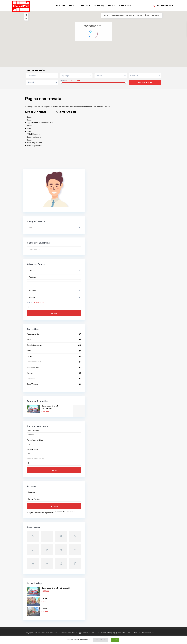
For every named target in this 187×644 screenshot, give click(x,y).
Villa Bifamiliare (33, 134)
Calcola (43, 462)
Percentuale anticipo (35, 431)
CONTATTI (85, 6)
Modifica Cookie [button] (101, 640)
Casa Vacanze (33, 375)
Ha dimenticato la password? (38, 507)
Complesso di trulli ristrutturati (50, 398)
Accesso (43, 497)
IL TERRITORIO (125, 6)
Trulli (29, 342)
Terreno (30, 364)
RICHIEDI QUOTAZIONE (104, 6)
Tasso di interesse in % (36, 450)
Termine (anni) (32, 441)
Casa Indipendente (35, 143)
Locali (29, 347)
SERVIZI (72, 6)
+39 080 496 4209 (164, 6)
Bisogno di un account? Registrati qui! (40, 504)
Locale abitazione (34, 137)
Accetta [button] (115, 640)
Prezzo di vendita (34, 422)
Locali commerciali (34, 353)
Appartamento (33, 325)
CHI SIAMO (60, 6)
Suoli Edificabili (33, 359)
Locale (30, 117)
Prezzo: (63, 81)
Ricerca (43, 304)
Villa (29, 128)
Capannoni (31, 370)
